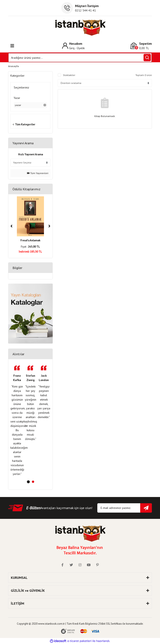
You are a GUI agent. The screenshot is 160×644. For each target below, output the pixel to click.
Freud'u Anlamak (30, 240)
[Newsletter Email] (125, 508)
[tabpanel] (17, 421)
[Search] (80, 58)
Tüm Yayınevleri (38, 173)
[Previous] (11, 226)
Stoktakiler (69, 75)
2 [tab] (33, 482)
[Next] (49, 226)
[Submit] (146, 508)
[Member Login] (73, 46)
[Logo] (80, 27)
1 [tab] (28, 482)
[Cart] (141, 46)
